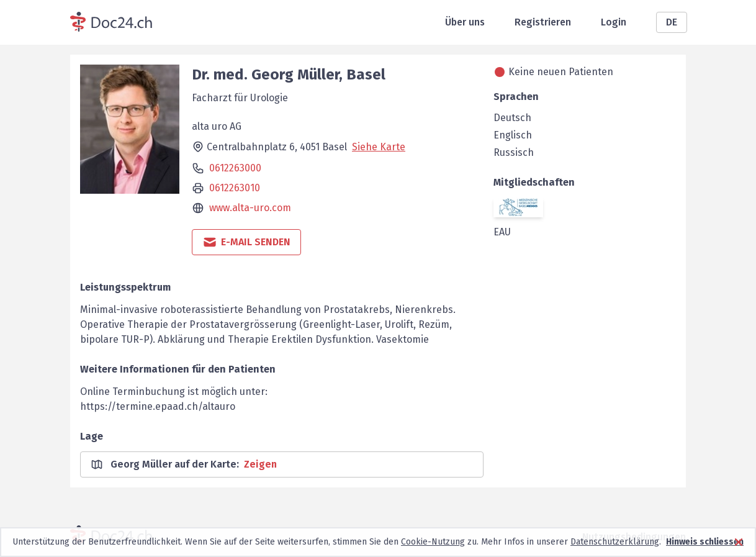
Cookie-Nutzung (433, 542)
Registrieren (543, 22)
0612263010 (235, 188)
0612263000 (235, 168)
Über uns (465, 22)
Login (614, 22)
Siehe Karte (379, 147)
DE (672, 22)
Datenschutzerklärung (615, 542)
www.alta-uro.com (250, 208)
